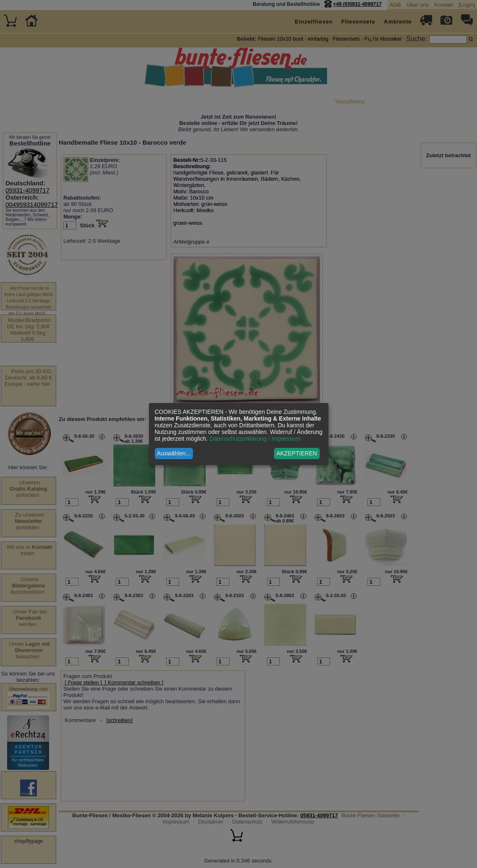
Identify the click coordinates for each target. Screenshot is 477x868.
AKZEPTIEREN (297, 453)
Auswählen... (174, 453)
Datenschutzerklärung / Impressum (255, 439)
